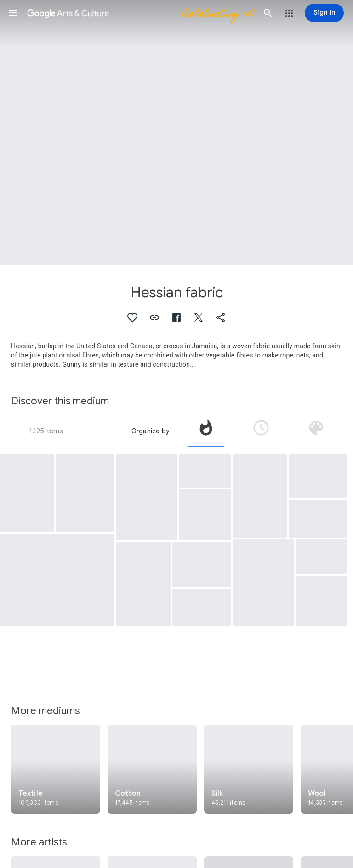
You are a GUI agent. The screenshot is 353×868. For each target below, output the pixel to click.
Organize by (150, 431)
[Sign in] (324, 13)
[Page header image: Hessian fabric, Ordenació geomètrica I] (176, 132)
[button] (13, 13)
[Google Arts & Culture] (140, 13)
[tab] (206, 431)
